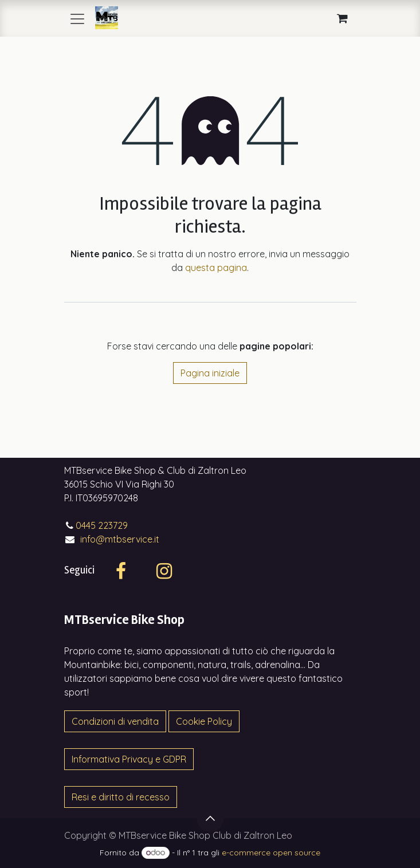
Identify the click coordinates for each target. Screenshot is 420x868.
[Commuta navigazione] (77, 18)
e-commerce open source (271, 853)
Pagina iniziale (210, 373)
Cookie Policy (204, 721)
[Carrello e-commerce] (343, 18)
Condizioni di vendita (115, 721)
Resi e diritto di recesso (121, 797)
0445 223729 (102, 525)
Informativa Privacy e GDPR (129, 759)
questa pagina (216, 268)
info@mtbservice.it (120, 539)
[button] (210, 818)
